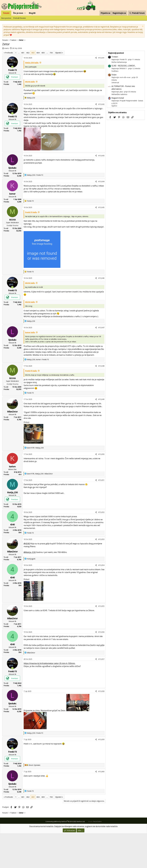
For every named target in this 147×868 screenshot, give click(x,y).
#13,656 (101, 666)
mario (6, 48)
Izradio (95, 856)
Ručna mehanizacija (119, 62)
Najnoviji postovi (116, 53)
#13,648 (101, 400)
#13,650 (101, 489)
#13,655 (101, 640)
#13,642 (101, 139)
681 (23, 87)
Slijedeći (58, 87)
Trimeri (115, 57)
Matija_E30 (12, 527)
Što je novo (18, 13)
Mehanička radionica (119, 94)
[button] (25, 13)
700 (51, 87)
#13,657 (101, 693)
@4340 (27, 578)
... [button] (19, 87)
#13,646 (101, 312)
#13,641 (101, 92)
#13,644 (101, 216)
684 (38, 87)
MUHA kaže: (30, 116)
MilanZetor (12, 446)
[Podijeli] (96, 92)
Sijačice (114, 106)
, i (38, 394)
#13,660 (101, 806)
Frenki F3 (12, 104)
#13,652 (101, 547)
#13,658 (101, 726)
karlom (12, 501)
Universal (115, 82)
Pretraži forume (19, 18)
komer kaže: (30, 367)
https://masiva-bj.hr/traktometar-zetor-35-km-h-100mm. (49, 698)
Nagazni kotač (118, 98)
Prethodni (9, 87)
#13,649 (101, 434)
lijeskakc (12, 202)
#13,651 (101, 514)
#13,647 (101, 362)
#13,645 (101, 242)
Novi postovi (6, 18)
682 (28, 87)
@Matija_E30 (30, 587)
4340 (12, 559)
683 (33, 87)
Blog (32, 13)
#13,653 (101, 574)
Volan (114, 75)
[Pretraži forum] (137, 13)
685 (43, 87)
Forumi (6, 13)
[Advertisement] (54, 68)
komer (12, 228)
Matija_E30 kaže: (32, 97)
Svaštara (115, 71)
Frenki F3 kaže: (31, 247)
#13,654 (101, 600)
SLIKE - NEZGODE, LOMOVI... (124, 66)
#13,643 (101, 190)
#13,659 (101, 774)
